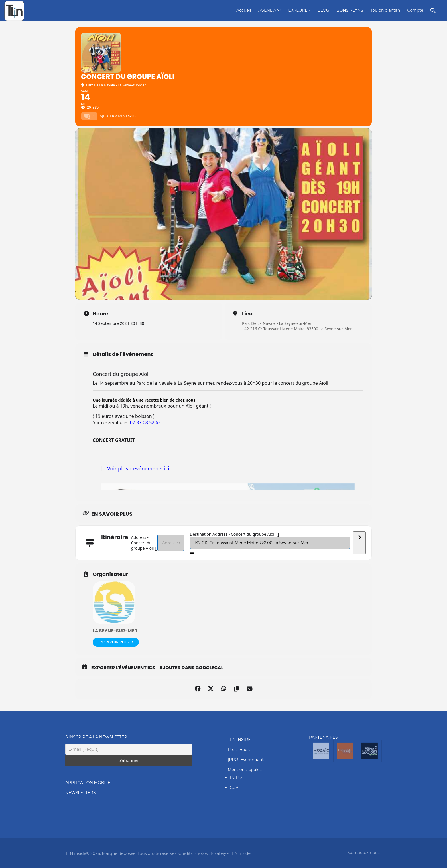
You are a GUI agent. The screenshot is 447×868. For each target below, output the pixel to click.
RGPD (236, 778)
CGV (234, 788)
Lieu (247, 314)
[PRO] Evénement (246, 760)
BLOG (323, 10)
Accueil (244, 10)
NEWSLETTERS (80, 793)
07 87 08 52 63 (145, 422)
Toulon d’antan (385, 10)
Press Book (239, 750)
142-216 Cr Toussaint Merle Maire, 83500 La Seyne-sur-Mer (297, 329)
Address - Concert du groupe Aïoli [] (144, 543)
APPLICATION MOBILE (88, 783)
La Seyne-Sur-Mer (115, 631)
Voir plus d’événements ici (138, 468)
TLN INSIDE (239, 740)
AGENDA (267, 10)
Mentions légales (245, 770)
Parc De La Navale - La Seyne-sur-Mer (277, 323)
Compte (415, 10)
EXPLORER (299, 10)
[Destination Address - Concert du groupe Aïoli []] (270, 543)
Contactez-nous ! (365, 853)
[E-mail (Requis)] (129, 749)
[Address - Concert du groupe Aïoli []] (171, 543)
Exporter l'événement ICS (123, 668)
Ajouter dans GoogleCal (191, 668)
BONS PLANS (350, 10)
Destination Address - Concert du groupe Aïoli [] (234, 534)
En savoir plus (116, 642)
